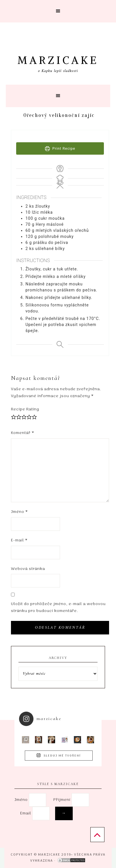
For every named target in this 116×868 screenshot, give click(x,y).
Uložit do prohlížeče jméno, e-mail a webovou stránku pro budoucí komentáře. (58, 608)
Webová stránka (28, 569)
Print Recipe (60, 148)
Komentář (23, 433)
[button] (58, 11)
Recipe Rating (25, 409)
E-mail (19, 540)
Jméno (19, 512)
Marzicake (58, 60)
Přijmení (62, 800)
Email (44, 813)
